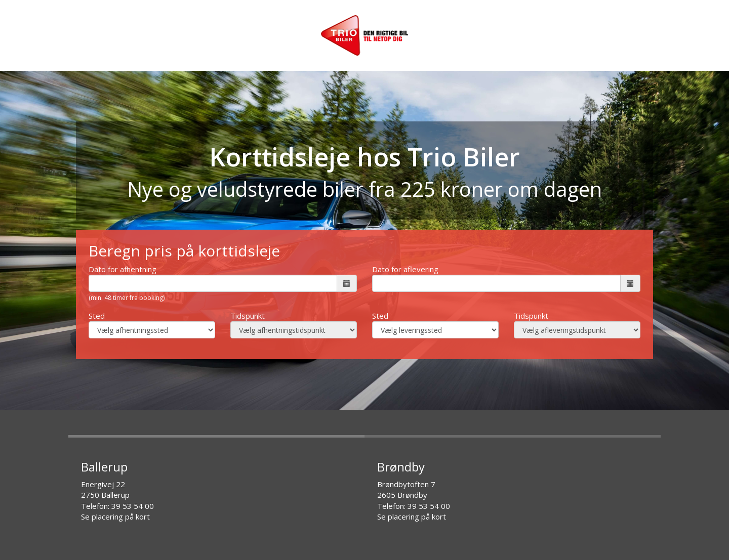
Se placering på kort (115, 516)
